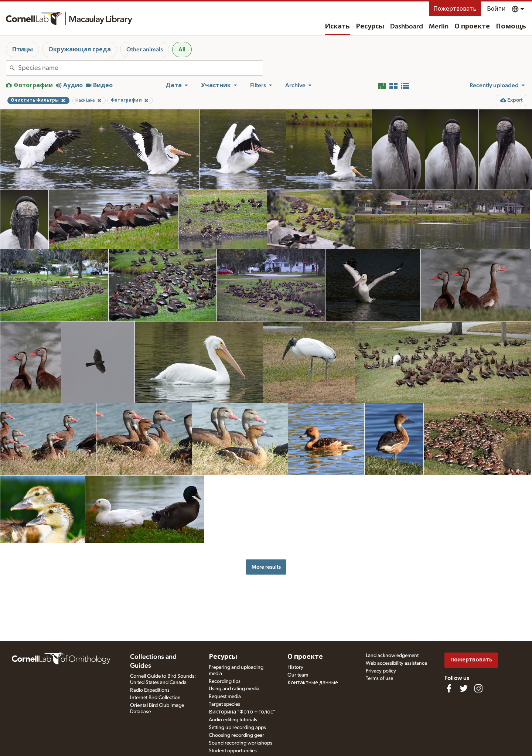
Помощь (511, 27)
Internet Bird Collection (155, 698)
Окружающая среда (80, 50)
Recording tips (225, 681)
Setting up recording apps (237, 728)
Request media (225, 697)
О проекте (472, 27)
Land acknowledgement (392, 655)
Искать (337, 27)
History (295, 667)
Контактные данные (313, 683)
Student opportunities (233, 751)
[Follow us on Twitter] (464, 688)
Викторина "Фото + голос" (242, 712)
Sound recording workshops (241, 743)
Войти (496, 9)
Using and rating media (234, 689)
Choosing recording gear (236, 735)
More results (266, 567)
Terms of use (379, 678)
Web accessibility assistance (396, 663)
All (182, 50)
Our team (298, 675)
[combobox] (140, 68)
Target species (224, 704)
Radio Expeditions (150, 690)
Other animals (145, 50)
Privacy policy (381, 671)
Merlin (439, 27)
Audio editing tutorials (233, 720)
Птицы (23, 50)
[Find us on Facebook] (449, 688)
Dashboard (407, 27)
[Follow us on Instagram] (478, 688)
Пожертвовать (455, 9)
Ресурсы (370, 27)
